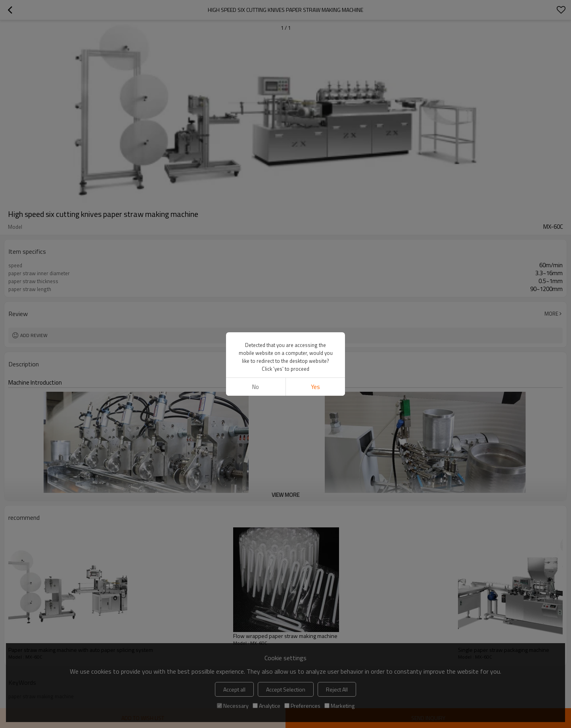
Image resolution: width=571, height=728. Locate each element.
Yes (315, 387)
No (256, 387)
